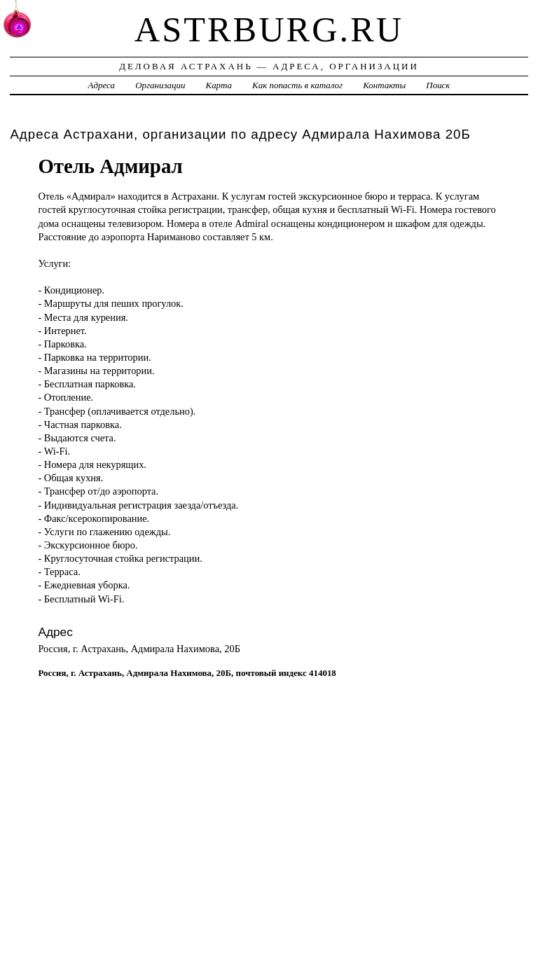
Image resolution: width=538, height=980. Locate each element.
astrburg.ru (269, 29)
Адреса (102, 85)
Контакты (384, 85)
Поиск (438, 85)
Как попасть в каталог (297, 85)
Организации (160, 85)
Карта (219, 85)
